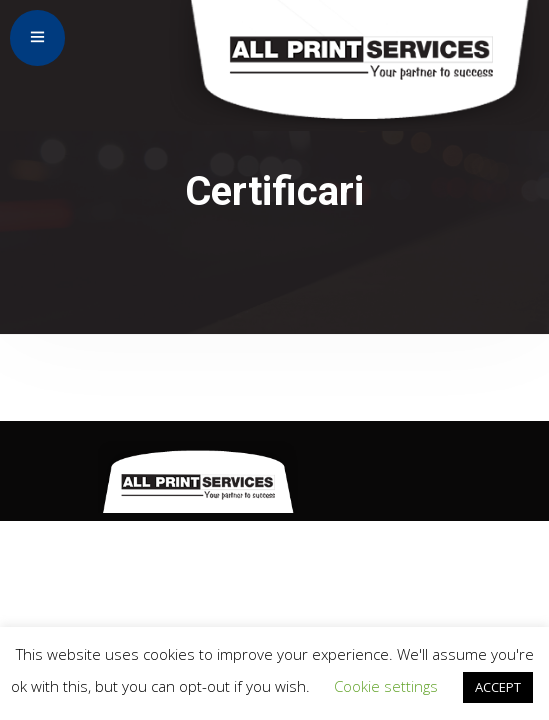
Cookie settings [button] (386, 686)
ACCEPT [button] (498, 687)
